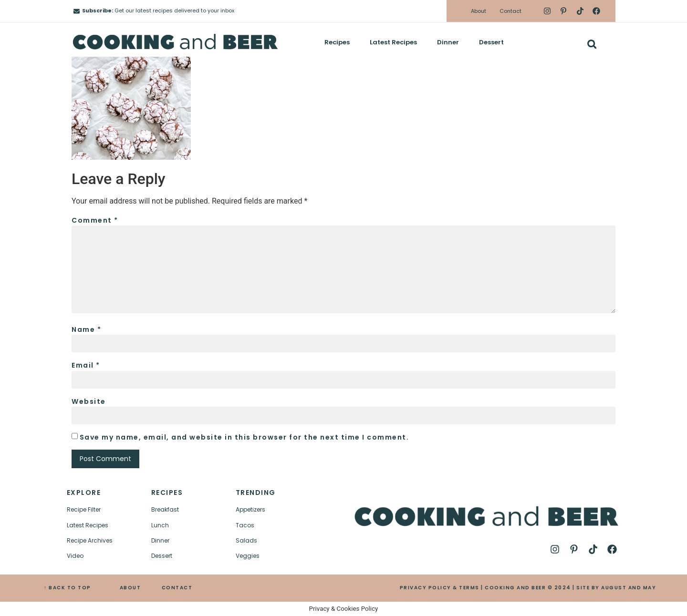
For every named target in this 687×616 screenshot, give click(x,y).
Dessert (491, 42)
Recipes (337, 42)
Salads (246, 540)
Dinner (448, 42)
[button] (592, 44)
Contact (510, 11)
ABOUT (130, 588)
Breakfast (165, 509)
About (479, 11)
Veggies (248, 556)
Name (86, 329)
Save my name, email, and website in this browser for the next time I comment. (245, 437)
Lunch (160, 525)
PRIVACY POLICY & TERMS (440, 588)
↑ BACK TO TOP (68, 588)
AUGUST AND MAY (629, 588)
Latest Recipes (393, 42)
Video (75, 556)
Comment (95, 220)
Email (86, 365)
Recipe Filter (84, 509)
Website (89, 401)
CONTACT (177, 588)
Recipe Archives (90, 540)
